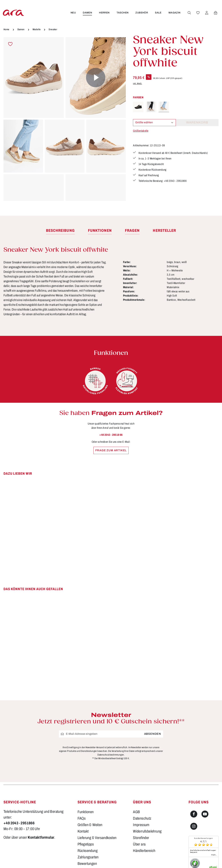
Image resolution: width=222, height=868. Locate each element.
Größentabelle (141, 131)
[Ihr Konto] (206, 13)
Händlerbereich (144, 810)
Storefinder (141, 797)
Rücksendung (88, 810)
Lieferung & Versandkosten (97, 797)
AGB (136, 771)
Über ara (139, 804)
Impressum (141, 784)
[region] (65, 119)
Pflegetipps (86, 804)
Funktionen (86, 771)
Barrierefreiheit (88, 830)
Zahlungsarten (88, 817)
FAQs (82, 778)
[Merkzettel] (198, 13)
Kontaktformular (41, 797)
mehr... (214, 814)
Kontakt (83, 791)
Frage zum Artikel (111, 450)
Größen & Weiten (90, 784)
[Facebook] (194, 774)
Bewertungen (87, 823)
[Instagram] (194, 786)
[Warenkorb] (215, 13)
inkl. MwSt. (137, 83)
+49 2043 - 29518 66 (111, 435)
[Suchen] (189, 13)
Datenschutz (142, 778)
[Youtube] (205, 774)
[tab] (60, 231)
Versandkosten (152, 860)
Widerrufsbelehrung (147, 791)
